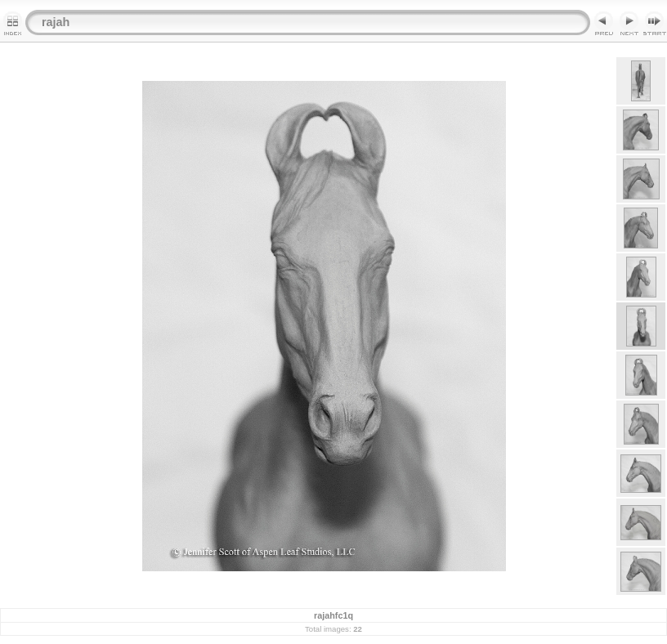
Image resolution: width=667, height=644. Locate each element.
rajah (56, 22)
